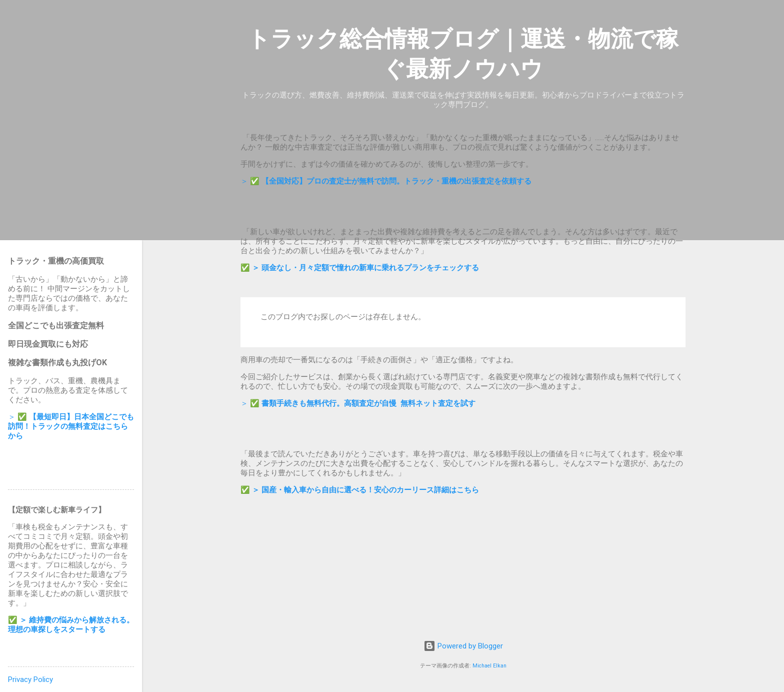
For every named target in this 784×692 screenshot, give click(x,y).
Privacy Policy (30, 679)
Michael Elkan (489, 666)
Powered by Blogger (463, 646)
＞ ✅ (386, 181)
